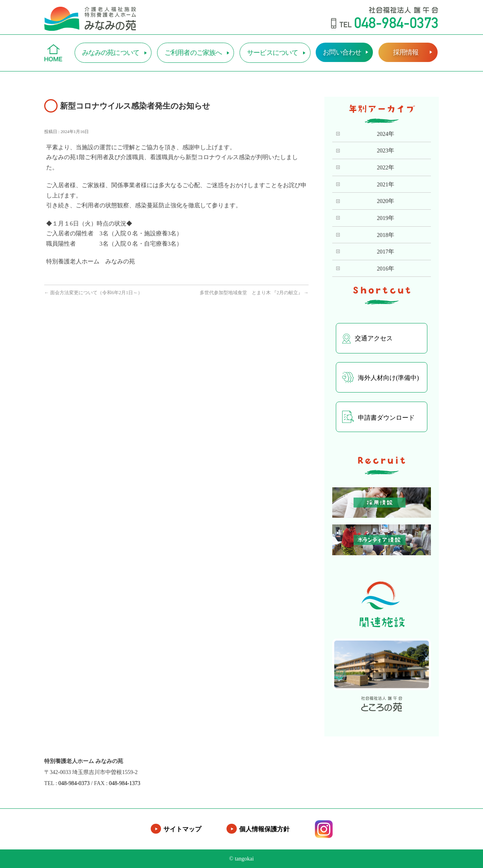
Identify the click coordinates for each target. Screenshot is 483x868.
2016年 (386, 269)
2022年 (386, 167)
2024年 (386, 134)
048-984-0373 (74, 783)
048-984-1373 (124, 783)
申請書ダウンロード (378, 417)
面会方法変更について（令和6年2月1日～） (93, 293)
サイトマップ (182, 829)
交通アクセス (367, 339)
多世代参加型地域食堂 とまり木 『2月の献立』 (254, 293)
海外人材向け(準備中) (381, 378)
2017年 (386, 252)
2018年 (386, 235)
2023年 (386, 150)
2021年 (386, 184)
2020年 (386, 201)
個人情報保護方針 (264, 829)
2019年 (386, 218)
